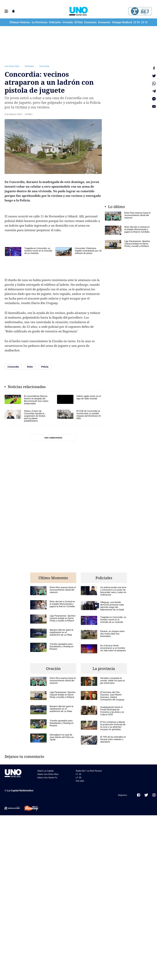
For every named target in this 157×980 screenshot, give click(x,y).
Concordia (44, 66)
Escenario (104, 22)
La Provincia (40, 22)
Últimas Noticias (20, 22)
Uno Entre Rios (12, 66)
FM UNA (80, 781)
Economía (90, 22)
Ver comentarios (53, 438)
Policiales (55, 22)
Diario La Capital (45, 771)
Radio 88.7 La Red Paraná (89, 771)
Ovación (68, 22)
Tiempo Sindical (122, 22)
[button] (6, 11)
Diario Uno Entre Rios (48, 774)
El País (79, 22)
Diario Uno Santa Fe (47, 778)
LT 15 (144, 22)
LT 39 (137, 22)
